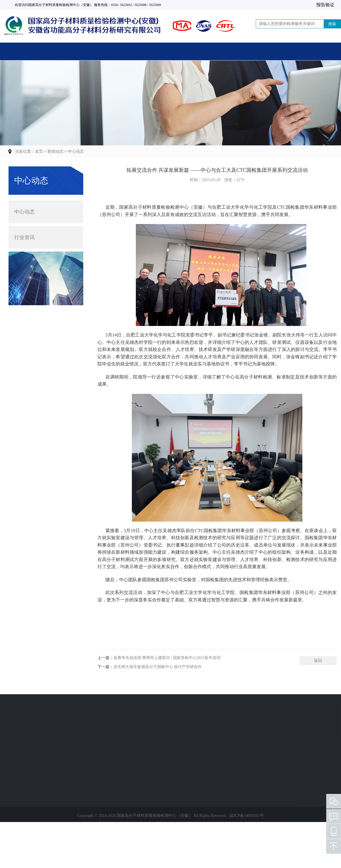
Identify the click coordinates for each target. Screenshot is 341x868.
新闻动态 (192, 52)
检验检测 (36, 719)
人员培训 (36, 770)
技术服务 (36, 760)
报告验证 (325, 5)
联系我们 (302, 52)
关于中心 (137, 52)
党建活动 (247, 52)
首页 (28, 52)
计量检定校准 (40, 729)
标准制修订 (38, 750)
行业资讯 (24, 236)
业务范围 (38, 708)
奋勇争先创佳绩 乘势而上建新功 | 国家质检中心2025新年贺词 (167, 669)
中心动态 (76, 151)
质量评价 (36, 740)
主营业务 (82, 52)
